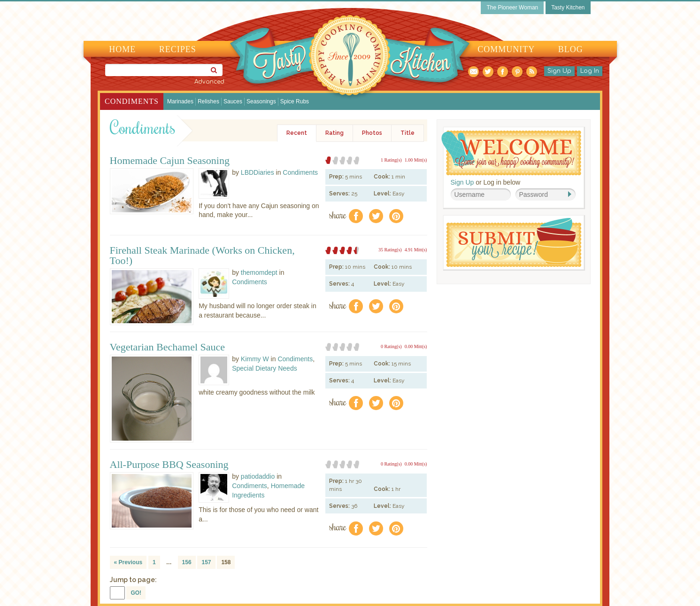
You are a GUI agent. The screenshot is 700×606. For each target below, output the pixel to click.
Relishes (208, 101)
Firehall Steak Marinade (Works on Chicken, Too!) (202, 256)
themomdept (259, 272)
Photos (372, 133)
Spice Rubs (295, 101)
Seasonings (261, 101)
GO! (136, 593)
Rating (335, 133)
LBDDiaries (258, 172)
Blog (571, 49)
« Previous (128, 562)
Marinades (180, 101)
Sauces (233, 101)
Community (506, 49)
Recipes (178, 49)
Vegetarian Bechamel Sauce (168, 347)
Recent (297, 133)
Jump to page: (133, 580)
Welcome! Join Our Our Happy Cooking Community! (511, 153)
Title (408, 133)
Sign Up (559, 71)
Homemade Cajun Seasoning (170, 161)
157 (206, 562)
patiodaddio (258, 476)
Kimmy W (255, 359)
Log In (590, 71)
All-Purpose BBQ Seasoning (169, 465)
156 (187, 562)
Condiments (132, 101)
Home (122, 49)
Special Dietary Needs (265, 368)
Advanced (209, 82)
